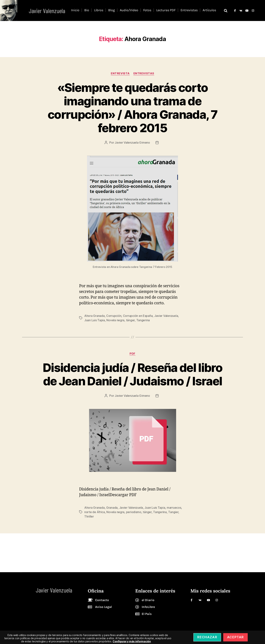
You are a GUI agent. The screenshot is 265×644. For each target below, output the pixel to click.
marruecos (174, 508)
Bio (87, 10)
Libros (99, 10)
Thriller (89, 516)
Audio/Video (129, 10)
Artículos (209, 10)
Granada (112, 508)
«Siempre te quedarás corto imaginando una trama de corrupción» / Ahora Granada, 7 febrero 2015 (132, 108)
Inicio (75, 10)
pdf (132, 354)
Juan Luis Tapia (95, 320)
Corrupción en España (138, 316)
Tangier (173, 512)
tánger (130, 320)
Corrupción (114, 316)
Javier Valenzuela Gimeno (132, 142)
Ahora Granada (94, 316)
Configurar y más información (132, 641)
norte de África (95, 512)
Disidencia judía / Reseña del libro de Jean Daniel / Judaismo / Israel (132, 374)
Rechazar (207, 637)
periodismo (134, 512)
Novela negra (115, 320)
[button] (226, 11)
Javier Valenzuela (166, 316)
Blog (112, 10)
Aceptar (235, 637)
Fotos (147, 10)
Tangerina (143, 320)
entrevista (120, 73)
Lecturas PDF (166, 10)
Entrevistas (189, 10)
